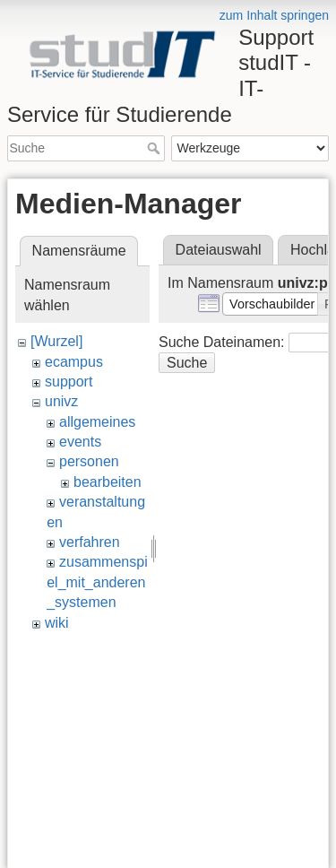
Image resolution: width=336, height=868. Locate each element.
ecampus (74, 362)
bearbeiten (108, 482)
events (80, 442)
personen (89, 461)
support (69, 382)
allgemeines (97, 422)
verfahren (90, 542)
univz (61, 401)
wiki (57, 623)
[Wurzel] (56, 341)
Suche (155, 148)
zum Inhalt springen (274, 15)
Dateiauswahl (219, 250)
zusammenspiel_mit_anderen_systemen (97, 582)
